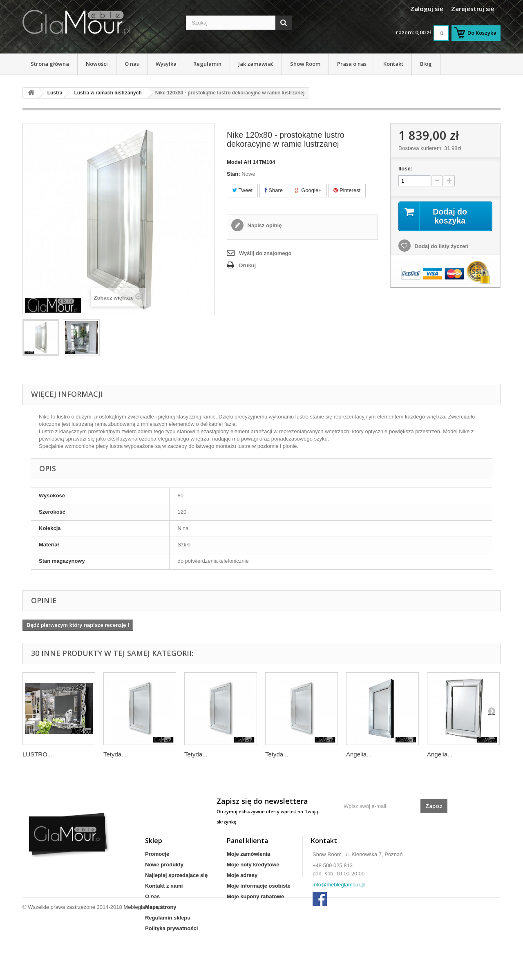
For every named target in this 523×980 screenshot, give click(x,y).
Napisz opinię (264, 225)
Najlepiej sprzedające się (176, 875)
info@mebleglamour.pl (339, 885)
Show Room (305, 64)
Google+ (308, 190)
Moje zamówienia (248, 854)
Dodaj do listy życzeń (441, 247)
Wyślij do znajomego (265, 253)
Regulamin (207, 64)
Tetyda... (115, 754)
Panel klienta (247, 841)
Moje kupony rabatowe (255, 896)
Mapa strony (161, 907)
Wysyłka (166, 64)
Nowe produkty (164, 865)
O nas (132, 64)
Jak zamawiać (256, 64)
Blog (426, 64)
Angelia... (359, 754)
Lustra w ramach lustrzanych (108, 93)
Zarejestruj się (473, 9)
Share (274, 190)
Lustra (55, 93)
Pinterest (347, 190)
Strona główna (50, 64)
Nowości (97, 64)
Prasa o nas (352, 64)
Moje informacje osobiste (259, 886)
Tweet (242, 190)
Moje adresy (242, 875)
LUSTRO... (37, 754)
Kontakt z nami (164, 886)
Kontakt (393, 64)
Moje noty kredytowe (253, 865)
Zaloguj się (427, 9)
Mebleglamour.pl (143, 958)
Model (235, 162)
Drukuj (247, 265)
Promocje (157, 854)
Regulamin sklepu (168, 918)
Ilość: (405, 169)
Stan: (234, 174)
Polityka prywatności (171, 928)
